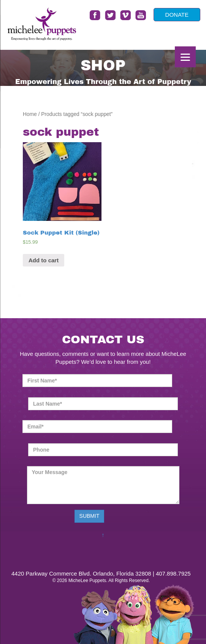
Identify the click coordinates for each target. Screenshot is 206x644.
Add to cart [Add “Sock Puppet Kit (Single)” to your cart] (44, 260)
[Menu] (185, 57)
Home (30, 114)
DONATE (177, 15)
